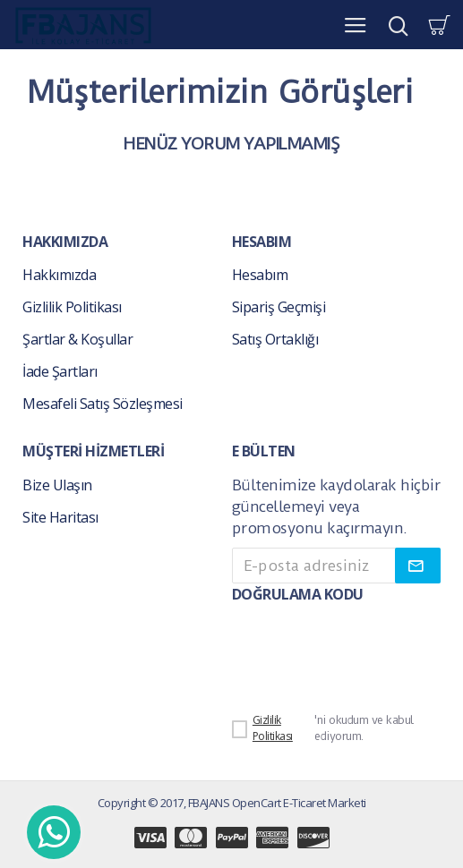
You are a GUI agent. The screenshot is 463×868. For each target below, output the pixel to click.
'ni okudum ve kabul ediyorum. (323, 728)
